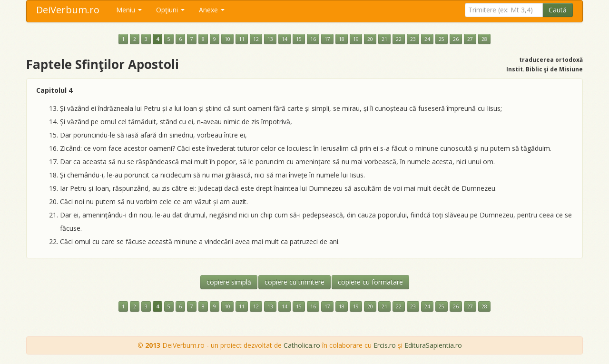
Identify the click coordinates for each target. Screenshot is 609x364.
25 (442, 39)
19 (356, 39)
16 (313, 39)
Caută (558, 10)
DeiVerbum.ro (68, 10)
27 (470, 39)
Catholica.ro (302, 345)
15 (299, 39)
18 (342, 39)
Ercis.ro (385, 345)
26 (456, 39)
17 (327, 39)
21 (384, 39)
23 (413, 39)
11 (242, 39)
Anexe (212, 10)
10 (227, 39)
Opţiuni (170, 10)
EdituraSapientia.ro (433, 345)
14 (285, 39)
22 (399, 39)
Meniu (129, 10)
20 (370, 39)
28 (484, 39)
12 (256, 39)
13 (270, 39)
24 (427, 39)
